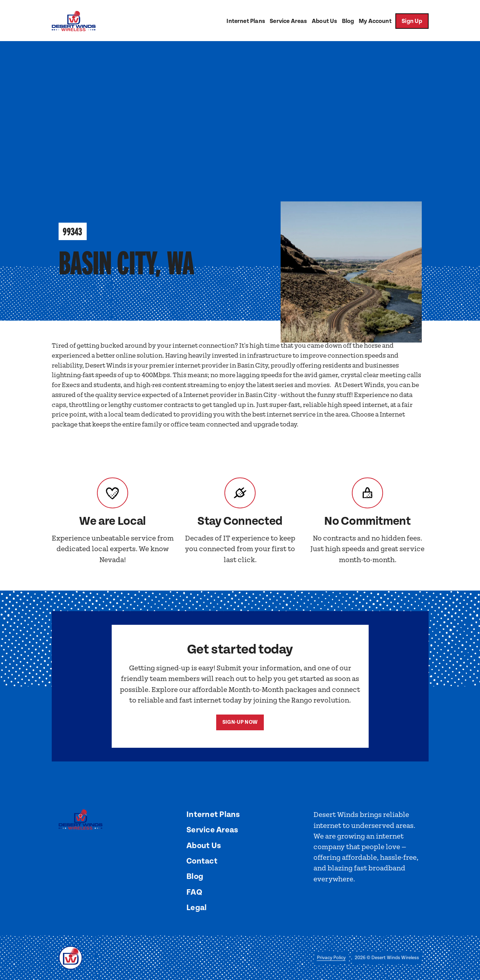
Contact (202, 861)
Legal (196, 908)
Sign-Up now (240, 722)
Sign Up (412, 21)
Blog (348, 21)
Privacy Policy (331, 958)
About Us (324, 21)
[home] (74, 21)
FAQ (194, 892)
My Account (375, 21)
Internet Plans (246, 21)
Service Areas (288, 21)
